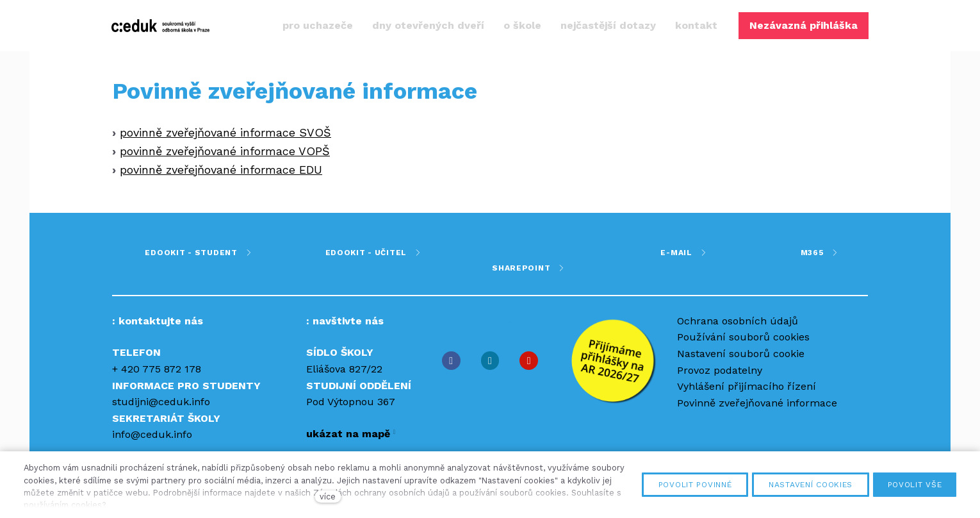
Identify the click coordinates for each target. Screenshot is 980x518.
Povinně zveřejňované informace (757, 403)
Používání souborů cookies (743, 337)
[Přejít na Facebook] (451, 361)
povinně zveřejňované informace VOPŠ (225, 154)
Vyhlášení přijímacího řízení (747, 386)
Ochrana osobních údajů (738, 321)
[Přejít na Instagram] (490, 361)
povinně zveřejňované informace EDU (221, 172)
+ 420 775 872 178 (157, 369)
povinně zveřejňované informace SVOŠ (225, 135)
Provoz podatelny (720, 370)
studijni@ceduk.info (161, 402)
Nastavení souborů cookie (741, 354)
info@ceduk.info (152, 434)
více (328, 497)
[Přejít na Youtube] (529, 361)
